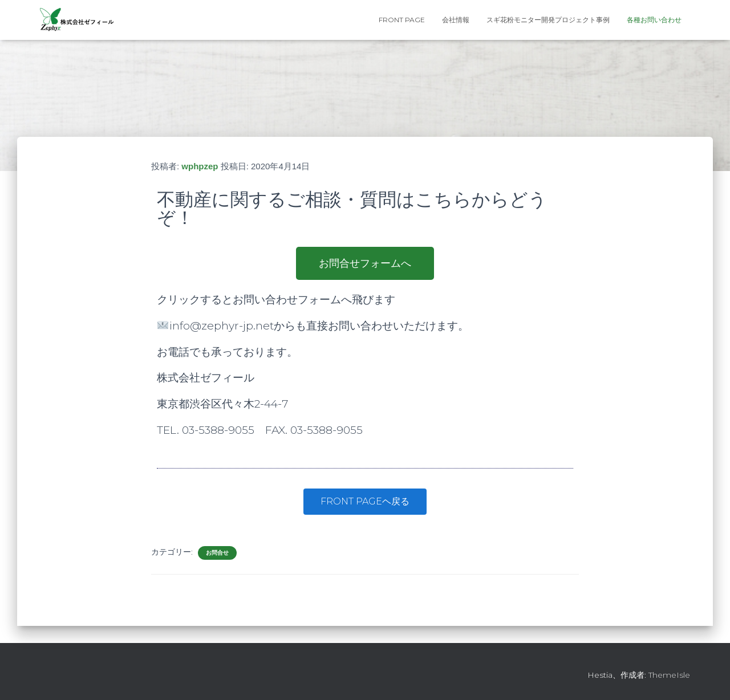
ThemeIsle (669, 675)
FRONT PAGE (402, 20)
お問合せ (217, 553)
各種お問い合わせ (654, 20)
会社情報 (456, 20)
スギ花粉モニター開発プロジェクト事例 (548, 20)
